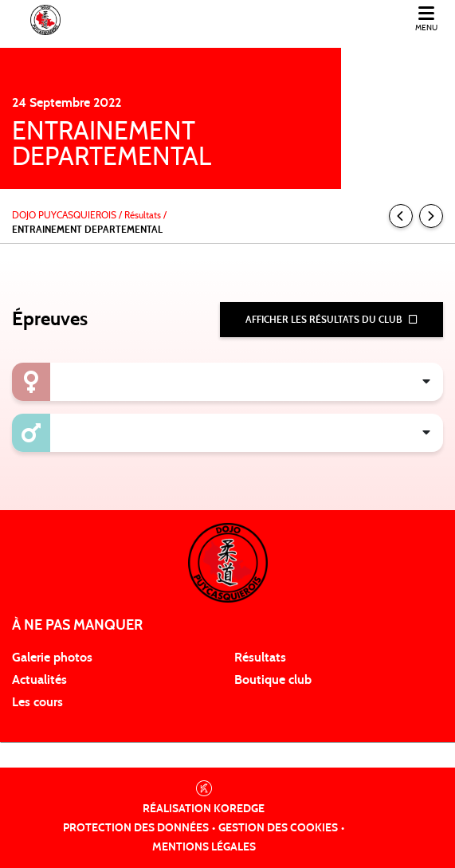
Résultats (260, 658)
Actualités (39, 680)
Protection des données (136, 828)
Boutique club (273, 680)
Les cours (37, 702)
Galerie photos (52, 658)
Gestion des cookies (278, 828)
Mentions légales (204, 847)
